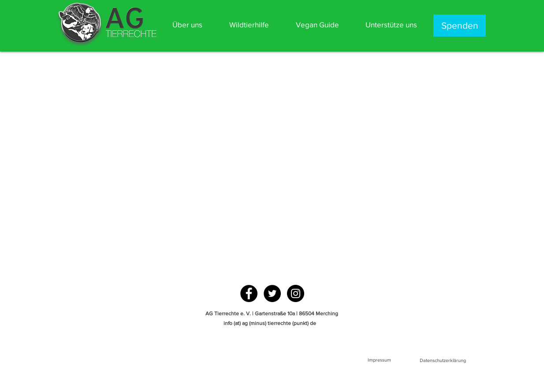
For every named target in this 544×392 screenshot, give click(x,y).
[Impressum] (379, 360)
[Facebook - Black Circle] (249, 293)
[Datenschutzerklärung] (443, 360)
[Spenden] (460, 26)
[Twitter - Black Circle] (272, 293)
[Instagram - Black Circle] (296, 293)
